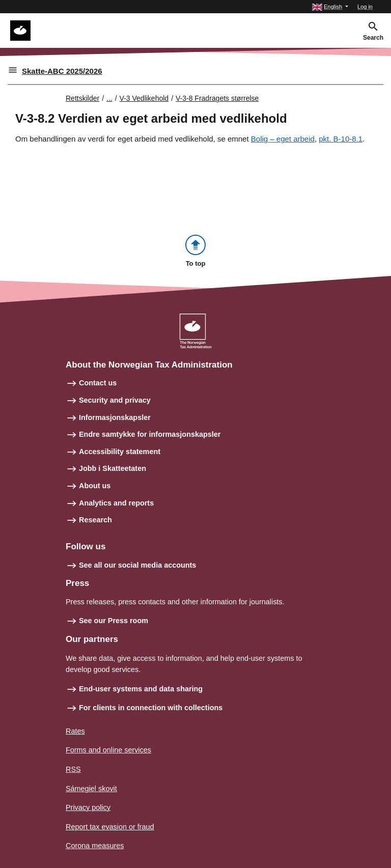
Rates (75, 731)
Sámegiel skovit (91, 789)
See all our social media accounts (137, 565)
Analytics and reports (116, 503)
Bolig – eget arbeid (283, 139)
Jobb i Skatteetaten (113, 468)
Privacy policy (88, 807)
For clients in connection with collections (151, 708)
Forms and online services (108, 750)
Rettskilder (82, 98)
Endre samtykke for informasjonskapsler (150, 434)
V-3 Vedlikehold (144, 98)
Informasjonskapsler (115, 417)
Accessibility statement (120, 452)
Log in (365, 7)
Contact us (98, 383)
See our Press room (114, 621)
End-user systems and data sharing (141, 689)
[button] (330, 7)
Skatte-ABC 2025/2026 (62, 71)
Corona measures (95, 846)
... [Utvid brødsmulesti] (109, 98)
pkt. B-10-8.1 (341, 139)
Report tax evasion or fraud (110, 827)
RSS (73, 769)
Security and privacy (115, 400)
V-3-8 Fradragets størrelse (217, 98)
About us (95, 486)
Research (95, 520)
